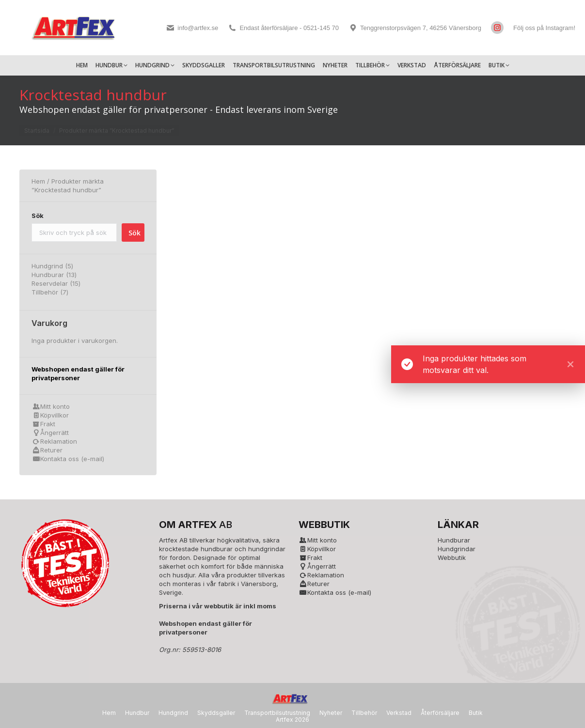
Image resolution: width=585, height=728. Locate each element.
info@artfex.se (192, 28)
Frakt (48, 424)
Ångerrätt (55, 433)
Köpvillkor (55, 415)
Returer (51, 450)
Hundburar (454, 540)
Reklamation (59, 441)
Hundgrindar (457, 549)
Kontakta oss (60, 459)
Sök (38, 216)
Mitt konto (55, 406)
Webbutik (452, 558)
